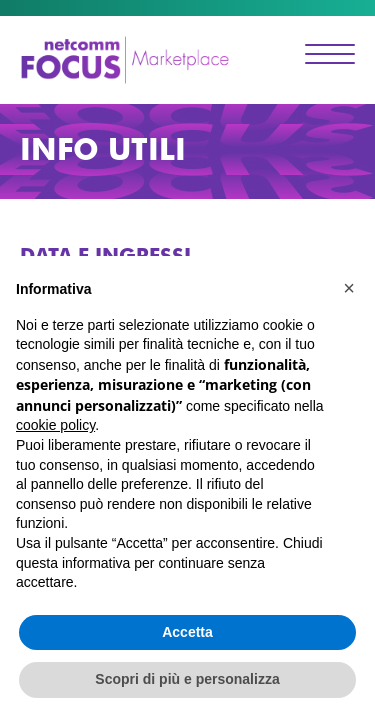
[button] (349, 288)
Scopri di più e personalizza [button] (187, 679)
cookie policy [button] (55, 425)
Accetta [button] (187, 632)
